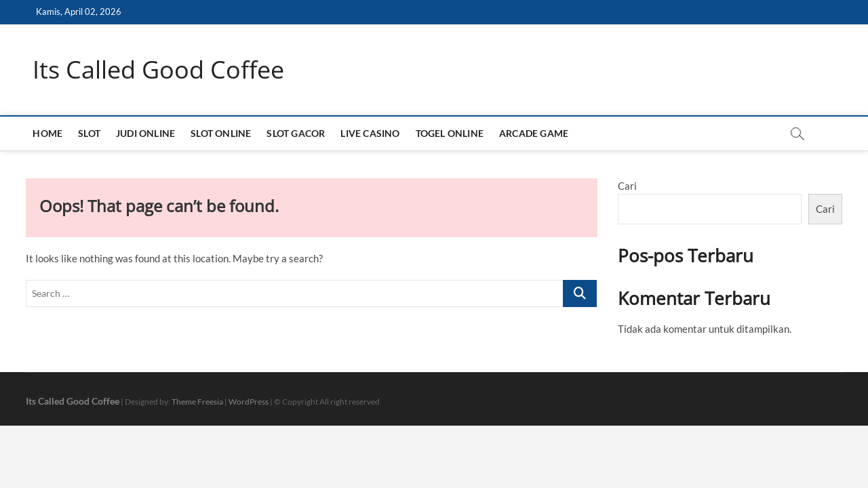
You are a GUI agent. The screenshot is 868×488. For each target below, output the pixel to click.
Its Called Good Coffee (158, 70)
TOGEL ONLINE (450, 133)
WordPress (249, 402)
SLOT (89, 133)
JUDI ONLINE (145, 133)
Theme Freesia (197, 402)
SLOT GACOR (296, 133)
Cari (627, 186)
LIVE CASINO (370, 133)
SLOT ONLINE (221, 133)
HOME (47, 133)
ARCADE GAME (534, 133)
